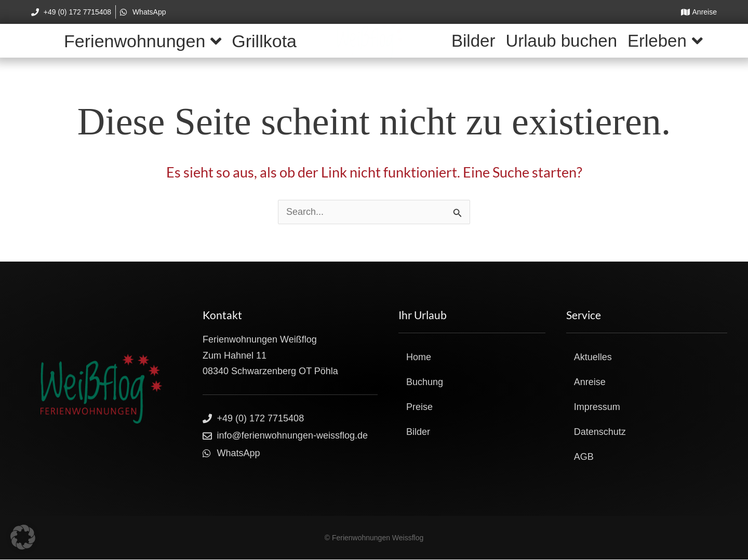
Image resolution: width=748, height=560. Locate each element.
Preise (419, 407)
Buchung (425, 382)
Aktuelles (593, 357)
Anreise (590, 382)
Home (419, 357)
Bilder (473, 41)
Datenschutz (600, 432)
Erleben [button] (665, 41)
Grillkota (264, 41)
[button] (23, 537)
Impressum (597, 407)
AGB (584, 457)
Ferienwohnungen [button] (143, 41)
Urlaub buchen (561, 41)
